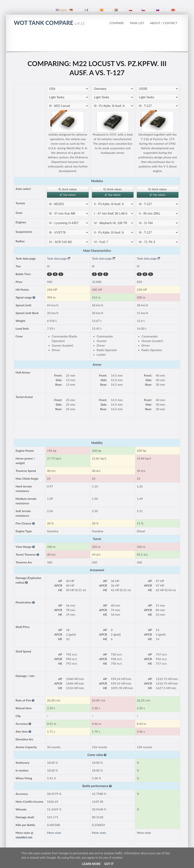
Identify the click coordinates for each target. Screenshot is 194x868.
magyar (120, 10)
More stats (54, 833)
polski (134, 10)
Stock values (68, 189)
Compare (117, 23)
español (106, 10)
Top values (68, 195)
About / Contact (164, 23)
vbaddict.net (24, 837)
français (91, 10)
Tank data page (59, 258)
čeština (148, 10)
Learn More (91, 864)
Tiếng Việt (179, 10)
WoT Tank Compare (49, 23)
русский (162, 10)
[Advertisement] (97, 41)
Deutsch (76, 10)
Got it (109, 864)
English (61, 10)
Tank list (137, 23)
